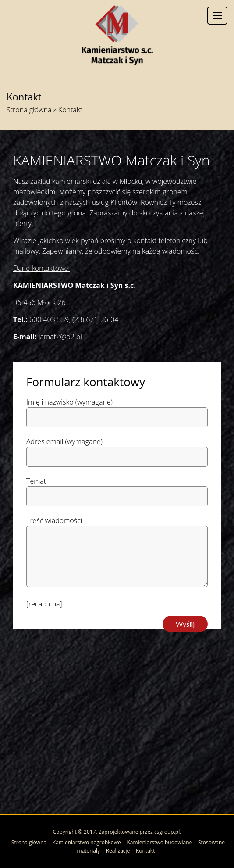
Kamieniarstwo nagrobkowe (87, 842)
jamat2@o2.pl (60, 337)
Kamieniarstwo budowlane (160, 842)
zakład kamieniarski (61, 181)
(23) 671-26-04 (95, 319)
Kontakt (145, 851)
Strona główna (29, 110)
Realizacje (118, 851)
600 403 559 (49, 319)
